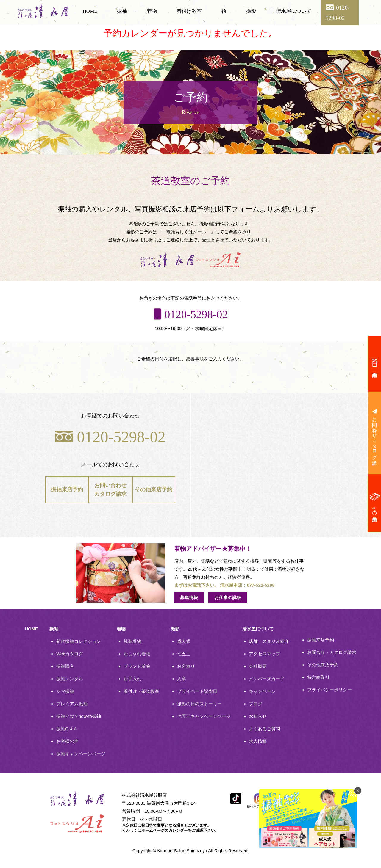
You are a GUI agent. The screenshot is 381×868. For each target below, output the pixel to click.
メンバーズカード (267, 679)
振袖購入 (65, 666)
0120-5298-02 (110, 437)
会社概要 (258, 666)
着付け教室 (189, 11)
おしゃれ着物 (137, 654)
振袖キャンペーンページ (81, 754)
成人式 (184, 641)
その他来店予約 (154, 491)
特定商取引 (318, 677)
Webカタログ (70, 654)
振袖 (122, 11)
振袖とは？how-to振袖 (79, 716)
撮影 (251, 11)
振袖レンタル (70, 679)
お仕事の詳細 (228, 598)
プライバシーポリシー (330, 690)
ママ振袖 (65, 691)
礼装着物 (132, 641)
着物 (152, 11)
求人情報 (258, 741)
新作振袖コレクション (79, 641)
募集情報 (189, 598)
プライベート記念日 (197, 691)
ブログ (256, 704)
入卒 (182, 679)
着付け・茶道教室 (141, 691)
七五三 (184, 654)
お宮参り (186, 666)
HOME (90, 11)
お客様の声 (67, 741)
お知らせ (258, 716)
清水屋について (294, 11)
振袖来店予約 (67, 491)
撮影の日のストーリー (199, 704)
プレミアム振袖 (72, 704)
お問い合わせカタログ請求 (110, 491)
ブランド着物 (137, 666)
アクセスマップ (264, 654)
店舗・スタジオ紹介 (269, 641)
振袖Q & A (67, 729)
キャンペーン (262, 691)
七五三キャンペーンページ (204, 716)
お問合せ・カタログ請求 (332, 652)
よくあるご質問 (264, 729)
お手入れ (132, 679)
